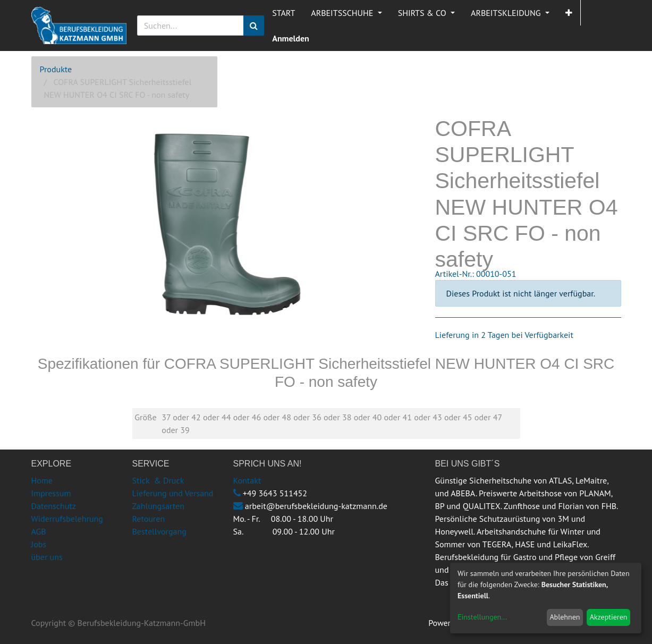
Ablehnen (565, 617)
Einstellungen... (482, 617)
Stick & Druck (158, 480)
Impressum (51, 493)
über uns (47, 557)
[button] (569, 13)
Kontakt (247, 480)
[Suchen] (254, 26)
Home (42, 480)
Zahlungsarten (158, 506)
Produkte (56, 69)
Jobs (39, 544)
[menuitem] (283, 13)
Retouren (149, 519)
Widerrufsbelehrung (67, 519)
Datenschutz (54, 506)
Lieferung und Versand (173, 493)
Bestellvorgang (159, 531)
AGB (39, 531)
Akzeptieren (609, 617)
